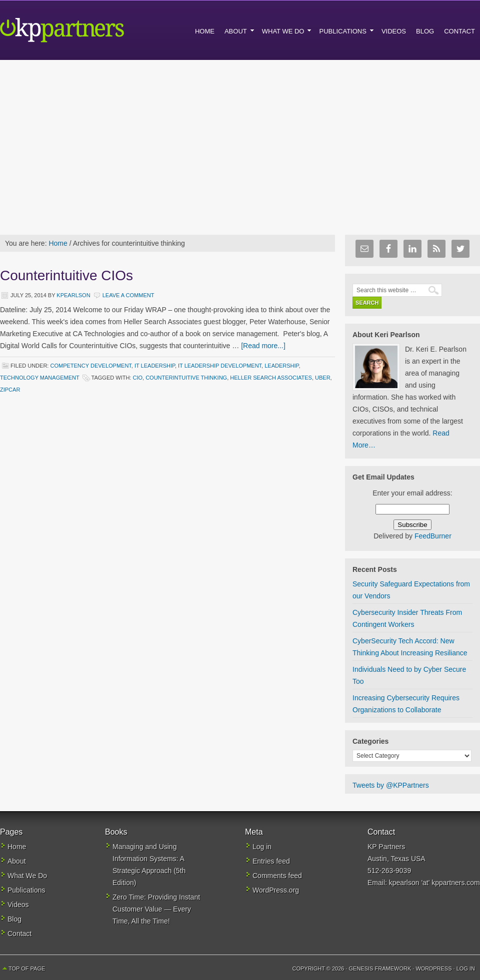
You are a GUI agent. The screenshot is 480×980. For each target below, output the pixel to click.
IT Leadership (155, 366)
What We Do (27, 876)
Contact (19, 934)
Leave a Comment (128, 295)
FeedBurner (433, 536)
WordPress (433, 969)
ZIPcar (10, 390)
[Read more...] (263, 346)
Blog (14, 919)
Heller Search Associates (271, 378)
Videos (18, 905)
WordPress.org (276, 890)
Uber (323, 378)
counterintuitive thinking (186, 378)
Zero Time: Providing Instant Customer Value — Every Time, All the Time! (156, 909)
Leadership (281, 366)
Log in (262, 847)
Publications (26, 890)
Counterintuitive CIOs (66, 275)
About (17, 861)
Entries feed (271, 861)
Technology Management (40, 378)
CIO (137, 378)
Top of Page (27, 969)
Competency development (90, 366)
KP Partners (85, 30)
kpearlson (73, 295)
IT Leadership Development (220, 366)
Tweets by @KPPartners (391, 785)
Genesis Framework (380, 969)
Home (17, 847)
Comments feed (277, 876)
